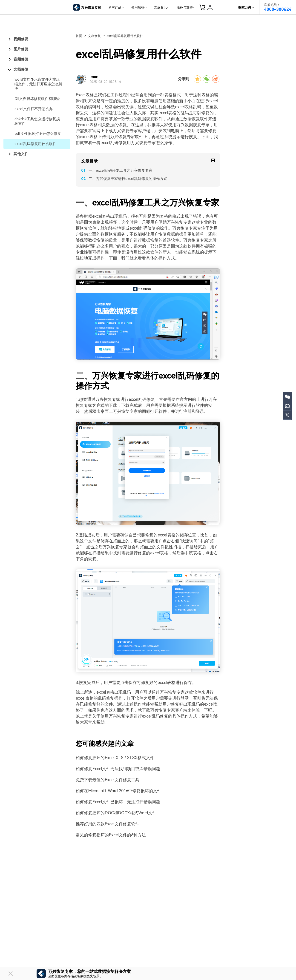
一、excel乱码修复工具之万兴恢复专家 (121, 170)
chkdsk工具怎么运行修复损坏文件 (37, 121)
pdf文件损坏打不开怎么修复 (38, 134)
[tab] (37, 39)
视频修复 (21, 39)
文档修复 (21, 69)
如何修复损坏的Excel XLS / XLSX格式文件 (115, 758)
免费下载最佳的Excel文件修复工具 (108, 780)
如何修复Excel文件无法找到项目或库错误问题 (118, 769)
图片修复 (21, 49)
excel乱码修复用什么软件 (35, 144)
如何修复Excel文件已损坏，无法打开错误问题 (118, 802)
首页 (79, 36)
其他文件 (21, 154)
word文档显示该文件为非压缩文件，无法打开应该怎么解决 (38, 84)
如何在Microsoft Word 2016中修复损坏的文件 (118, 791)
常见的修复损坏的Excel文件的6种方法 (111, 835)
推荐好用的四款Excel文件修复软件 (108, 824)
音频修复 (21, 59)
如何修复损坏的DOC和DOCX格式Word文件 (116, 813)
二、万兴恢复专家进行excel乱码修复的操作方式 (128, 179)
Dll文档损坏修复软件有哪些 (37, 99)
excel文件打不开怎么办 (34, 109)
